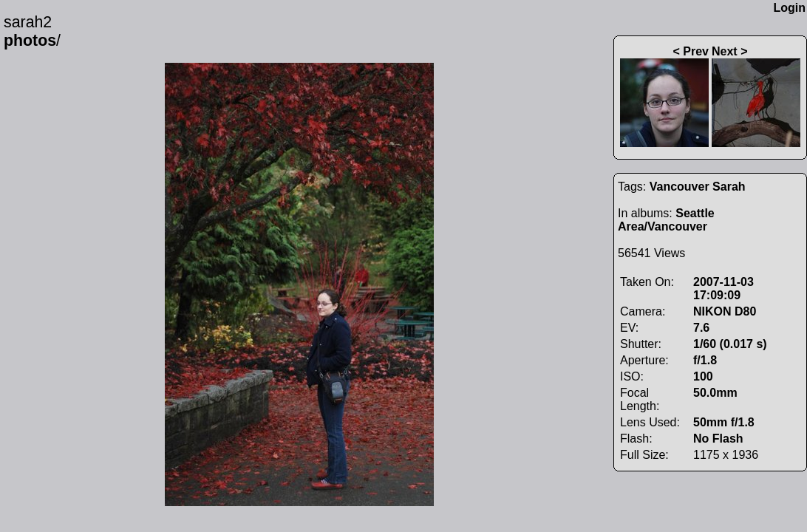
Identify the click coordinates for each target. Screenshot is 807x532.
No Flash (718, 439)
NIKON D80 (725, 311)
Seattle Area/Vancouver (666, 220)
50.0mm (715, 393)
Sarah (729, 187)
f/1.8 (705, 360)
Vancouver (680, 187)
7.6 (701, 328)
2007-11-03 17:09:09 (723, 289)
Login (789, 8)
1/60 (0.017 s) (730, 344)
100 (703, 376)
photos (30, 41)
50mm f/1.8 (724, 422)
